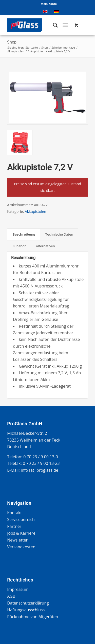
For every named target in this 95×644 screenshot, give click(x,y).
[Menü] (65, 25)
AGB (11, 596)
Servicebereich (21, 520)
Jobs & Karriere (21, 533)
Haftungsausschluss (26, 610)
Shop (12, 42)
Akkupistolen (35, 211)
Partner (14, 526)
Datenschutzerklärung (28, 603)
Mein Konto (49, 4)
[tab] (24, 234)
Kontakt (14, 513)
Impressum (18, 589)
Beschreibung (24, 234)
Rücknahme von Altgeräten (33, 617)
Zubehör (19, 246)
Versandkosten (21, 547)
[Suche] (53, 25)
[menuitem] (49, 4)
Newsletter (17, 540)
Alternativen (45, 246)
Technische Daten (59, 234)
